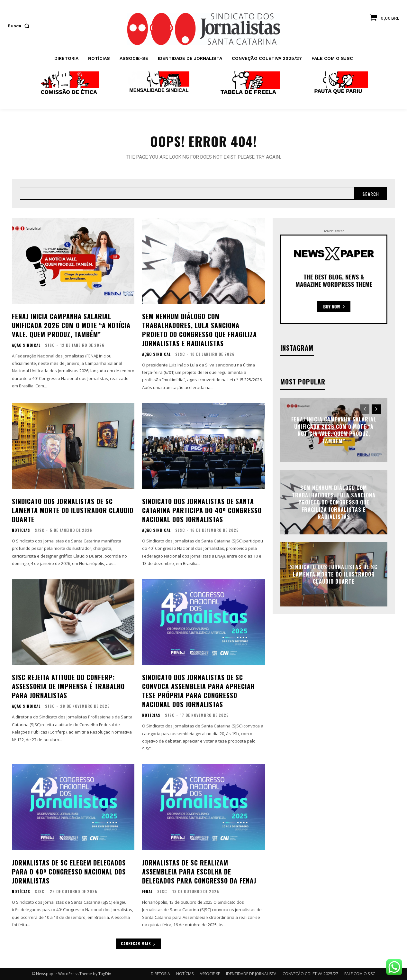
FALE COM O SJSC (360, 974)
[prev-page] (365, 410)
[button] (20, 26)
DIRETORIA (160, 974)
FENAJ (147, 892)
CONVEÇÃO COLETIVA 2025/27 (310, 974)
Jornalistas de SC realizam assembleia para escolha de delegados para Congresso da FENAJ (199, 872)
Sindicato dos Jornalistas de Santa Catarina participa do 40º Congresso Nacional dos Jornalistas (202, 511)
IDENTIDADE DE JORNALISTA (251, 974)
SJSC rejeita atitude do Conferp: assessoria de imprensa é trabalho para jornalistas (68, 687)
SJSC (50, 345)
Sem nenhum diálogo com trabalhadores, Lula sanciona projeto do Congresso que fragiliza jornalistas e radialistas (199, 330)
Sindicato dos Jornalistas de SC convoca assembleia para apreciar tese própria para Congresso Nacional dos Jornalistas (199, 691)
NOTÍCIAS (21, 531)
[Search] (370, 194)
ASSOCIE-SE (210, 974)
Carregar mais (138, 944)
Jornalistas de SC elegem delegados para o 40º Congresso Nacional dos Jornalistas (69, 872)
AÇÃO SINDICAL (26, 346)
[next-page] (376, 410)
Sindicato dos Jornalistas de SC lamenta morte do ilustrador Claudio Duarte (73, 511)
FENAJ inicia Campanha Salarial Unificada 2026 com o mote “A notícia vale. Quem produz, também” (71, 326)
